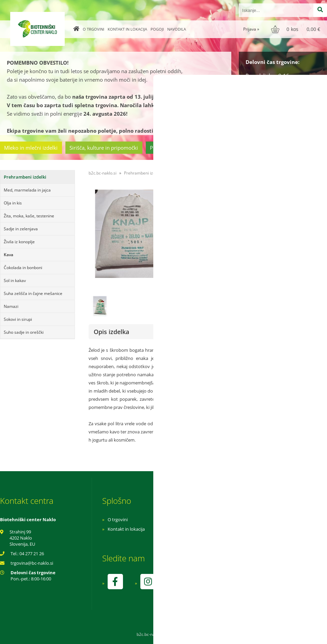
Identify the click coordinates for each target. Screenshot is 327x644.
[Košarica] (297, 29)
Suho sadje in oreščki (24, 332)
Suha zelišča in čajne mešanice (33, 293)
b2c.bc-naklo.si (103, 173)
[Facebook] (115, 582)
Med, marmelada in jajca (27, 190)
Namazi (11, 306)
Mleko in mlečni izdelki (31, 148)
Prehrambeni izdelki (173, 148)
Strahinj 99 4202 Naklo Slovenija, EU (22, 538)
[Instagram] (148, 582)
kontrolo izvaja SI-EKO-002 (226, 587)
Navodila (177, 29)
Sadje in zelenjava (21, 229)
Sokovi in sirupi (18, 319)
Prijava (251, 29)
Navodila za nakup (218, 519)
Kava (9, 255)
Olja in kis (13, 203)
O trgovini (94, 29)
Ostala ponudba (301, 148)
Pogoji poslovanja (217, 529)
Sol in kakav (15, 280)
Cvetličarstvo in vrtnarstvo (239, 148)
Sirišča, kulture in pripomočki (104, 148)
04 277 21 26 (32, 554)
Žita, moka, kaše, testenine (29, 216)
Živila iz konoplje (19, 242)
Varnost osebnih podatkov (226, 539)
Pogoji (157, 29)
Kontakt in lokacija (127, 29)
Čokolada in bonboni (23, 268)
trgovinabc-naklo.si (32, 563)
